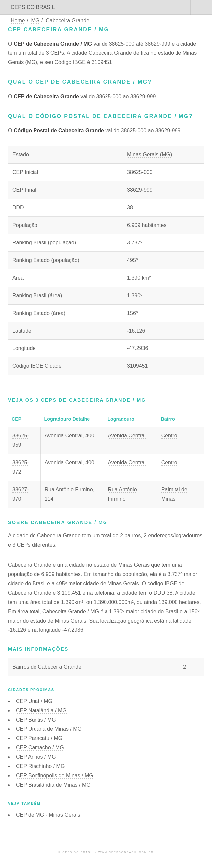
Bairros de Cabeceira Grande (47, 667)
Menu (201, 7)
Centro (169, 436)
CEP (34, 701)
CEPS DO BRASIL (33, 7)
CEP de (48, 815)
